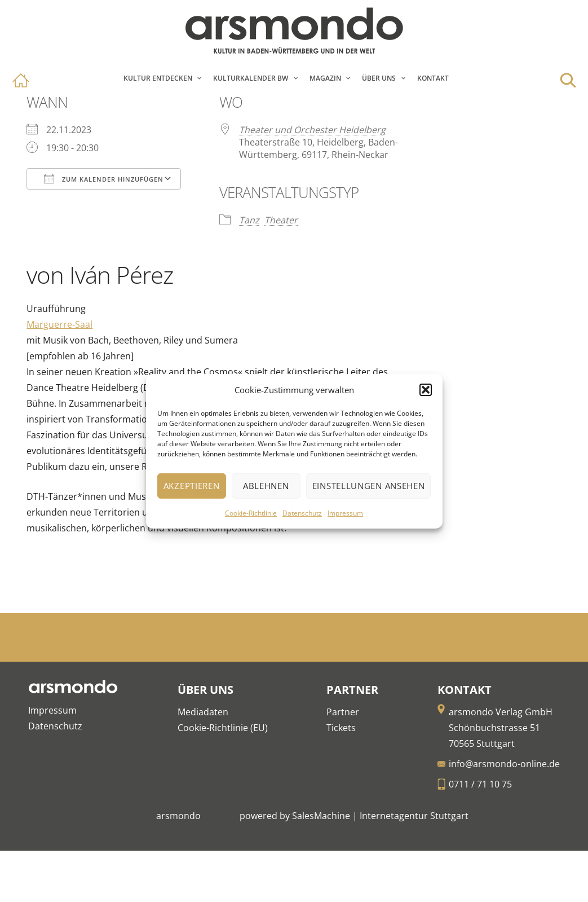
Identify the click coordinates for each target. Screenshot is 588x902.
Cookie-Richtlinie (251, 513)
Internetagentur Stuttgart (414, 816)
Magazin (325, 78)
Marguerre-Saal (59, 324)
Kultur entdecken (158, 78)
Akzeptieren (192, 486)
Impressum (345, 513)
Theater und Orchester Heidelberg (312, 130)
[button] (426, 390)
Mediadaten (203, 712)
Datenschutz (302, 513)
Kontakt (433, 78)
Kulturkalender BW (251, 78)
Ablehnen (266, 486)
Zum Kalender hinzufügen (104, 179)
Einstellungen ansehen (369, 486)
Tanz (249, 220)
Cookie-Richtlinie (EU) (223, 728)
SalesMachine (321, 816)
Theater (281, 220)
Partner (343, 712)
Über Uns (379, 78)
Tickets (341, 728)
